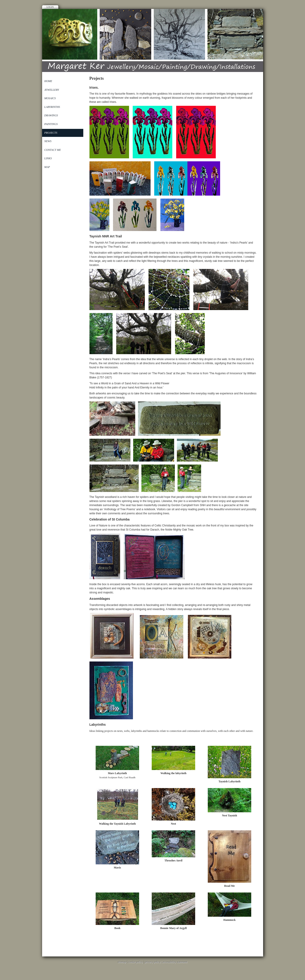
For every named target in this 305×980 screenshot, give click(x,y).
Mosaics (50, 98)
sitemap (122, 962)
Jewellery (52, 90)
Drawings (51, 115)
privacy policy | (154, 962)
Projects (51, 133)
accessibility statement (175, 962)
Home (48, 81)
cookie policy (136, 962)
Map (47, 167)
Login (50, 7)
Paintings (51, 124)
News (48, 141)
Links (48, 158)
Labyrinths (52, 107)
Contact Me (53, 150)
